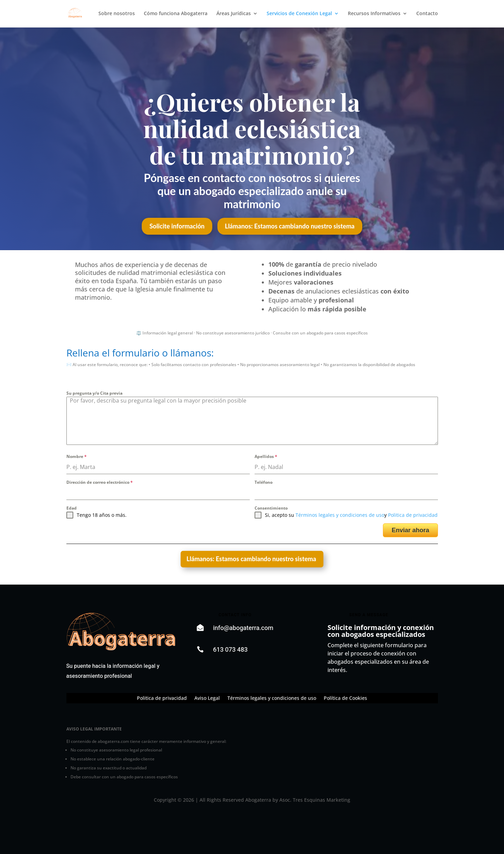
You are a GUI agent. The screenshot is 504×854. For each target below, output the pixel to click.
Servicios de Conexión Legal (299, 14)
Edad (72, 508)
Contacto (427, 14)
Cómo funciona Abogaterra (176, 14)
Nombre (77, 456)
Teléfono (264, 482)
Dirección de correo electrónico (100, 482)
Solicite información (177, 226)
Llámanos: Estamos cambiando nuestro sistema (290, 226)
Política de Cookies (345, 698)
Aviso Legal (207, 698)
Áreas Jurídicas (234, 14)
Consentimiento (271, 508)
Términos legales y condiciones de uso (340, 515)
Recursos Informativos (374, 14)
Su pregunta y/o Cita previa (94, 393)
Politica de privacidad (413, 515)
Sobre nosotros (117, 14)
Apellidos (266, 456)
